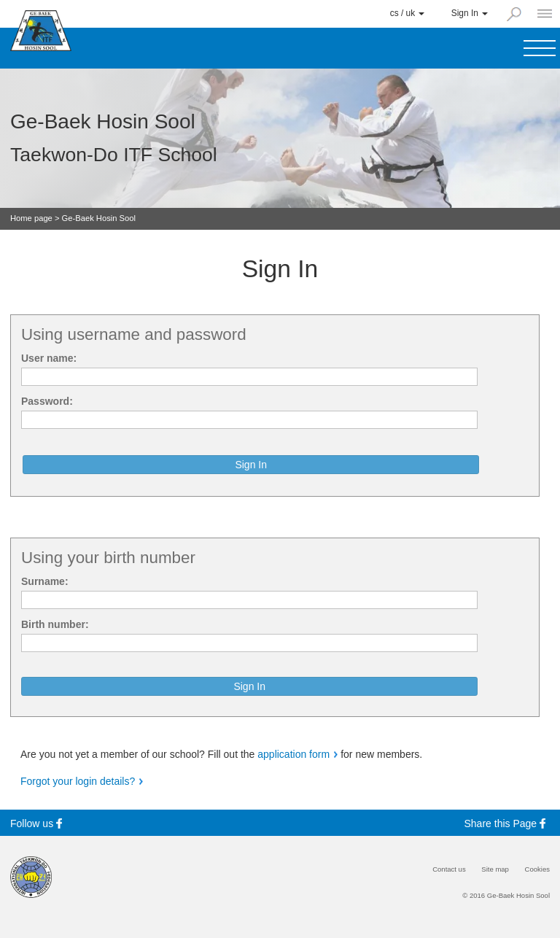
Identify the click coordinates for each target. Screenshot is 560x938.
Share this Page (507, 823)
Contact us (449, 869)
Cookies (537, 869)
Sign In (470, 13)
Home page (31, 218)
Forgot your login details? (78, 781)
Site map (495, 869)
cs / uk (408, 13)
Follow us (38, 823)
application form (293, 754)
